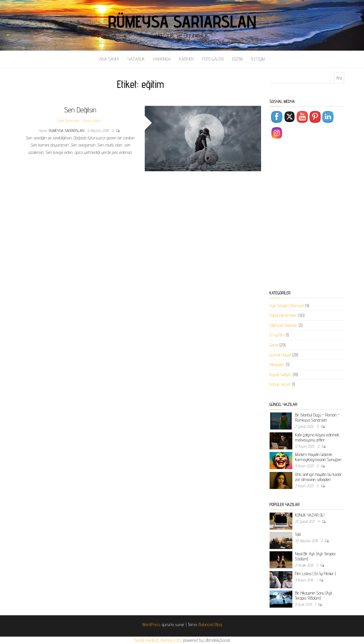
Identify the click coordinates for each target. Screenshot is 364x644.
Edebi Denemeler (68, 121)
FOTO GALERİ (213, 59)
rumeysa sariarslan (67, 131)
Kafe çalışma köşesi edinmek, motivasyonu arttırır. (318, 437)
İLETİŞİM (258, 59)
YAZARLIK (136, 59)
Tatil (298, 534)
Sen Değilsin (80, 110)
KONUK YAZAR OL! (310, 515)
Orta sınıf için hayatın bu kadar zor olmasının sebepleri (318, 477)
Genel (274, 345)
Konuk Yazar (280, 384)
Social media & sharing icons (159, 640)
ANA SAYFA (109, 59)
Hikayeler (277, 365)
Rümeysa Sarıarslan (182, 21)
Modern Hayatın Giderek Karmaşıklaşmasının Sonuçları (318, 457)
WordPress (151, 625)
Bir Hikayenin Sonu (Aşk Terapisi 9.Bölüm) (314, 596)
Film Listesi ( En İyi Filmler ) (316, 574)
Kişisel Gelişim (92, 121)
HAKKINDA (162, 59)
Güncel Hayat (280, 355)
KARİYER (186, 59)
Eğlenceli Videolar (284, 325)
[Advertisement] (307, 216)
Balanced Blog (210, 625)
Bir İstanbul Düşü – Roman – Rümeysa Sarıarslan (317, 417)
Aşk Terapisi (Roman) (287, 306)
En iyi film (277, 335)
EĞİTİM (237, 59)
